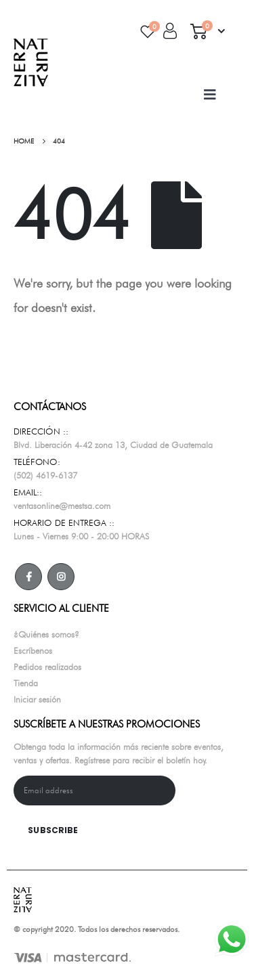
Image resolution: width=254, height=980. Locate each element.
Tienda (26, 683)
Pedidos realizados (47, 667)
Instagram (61, 577)
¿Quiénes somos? (46, 634)
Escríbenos (33, 650)
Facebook (28, 577)
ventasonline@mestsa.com (62, 506)
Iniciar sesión (37, 699)
